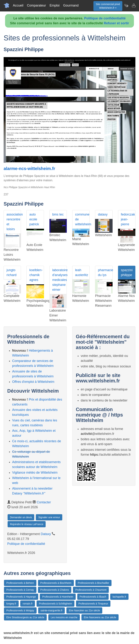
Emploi (55, 5)
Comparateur (36, 5)
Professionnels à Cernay (20, 590)
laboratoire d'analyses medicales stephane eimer (60, 280)
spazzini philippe (127, 273)
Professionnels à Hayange (21, 597)
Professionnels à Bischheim (56, 583)
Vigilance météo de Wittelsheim (35, 473)
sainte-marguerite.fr (51, 610)
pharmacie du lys (105, 273)
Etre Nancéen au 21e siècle (84, 610)
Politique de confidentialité (105, 18)
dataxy (103, 214)
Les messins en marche (64, 617)
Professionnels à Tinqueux (93, 604)
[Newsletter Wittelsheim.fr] (126, 5)
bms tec (58, 214)
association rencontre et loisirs (14, 222)
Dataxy (46, 534)
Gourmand (71, 5)
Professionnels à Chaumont (91, 590)
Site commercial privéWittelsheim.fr (108, 6)
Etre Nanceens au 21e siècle (100, 617)
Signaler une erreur (49, 517)
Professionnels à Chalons (55, 590)
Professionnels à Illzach (93, 597)
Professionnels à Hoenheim (58, 597)
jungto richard (11, 273)
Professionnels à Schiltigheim (55, 604)
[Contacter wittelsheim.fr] (134, 5)
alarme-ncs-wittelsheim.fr (29, 169)
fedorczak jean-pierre (128, 219)
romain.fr (28, 604)
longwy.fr (11, 604)
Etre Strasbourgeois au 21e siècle (25, 617)
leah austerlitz (82, 273)
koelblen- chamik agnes (36, 275)
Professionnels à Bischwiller (94, 583)
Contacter (44, 502)
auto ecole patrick (34, 219)
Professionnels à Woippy (20, 610)
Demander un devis (21, 517)
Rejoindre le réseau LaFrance (27, 524)
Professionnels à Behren (20, 583)
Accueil (18, 5)
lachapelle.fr (119, 597)
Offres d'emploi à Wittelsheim (33, 382)
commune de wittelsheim (82, 219)
